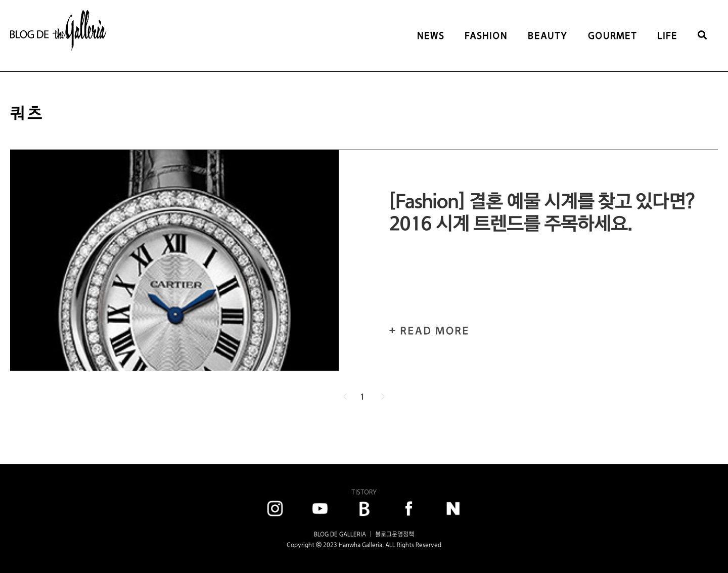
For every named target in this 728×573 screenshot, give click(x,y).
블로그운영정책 (395, 534)
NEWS (431, 36)
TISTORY (364, 492)
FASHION (486, 36)
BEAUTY (548, 36)
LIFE (667, 36)
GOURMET (612, 36)
